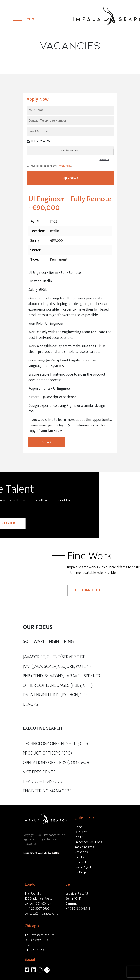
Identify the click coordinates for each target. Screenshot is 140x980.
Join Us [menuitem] (79, 831)
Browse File (104, 160)
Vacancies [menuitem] (81, 846)
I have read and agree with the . (49, 160)
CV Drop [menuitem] (80, 867)
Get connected (114, 584)
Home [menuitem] (79, 821)
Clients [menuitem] (79, 851)
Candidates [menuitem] (82, 857)
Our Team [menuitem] (81, 826)
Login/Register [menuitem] (84, 862)
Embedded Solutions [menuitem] (88, 836)
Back (47, 436)
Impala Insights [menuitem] (84, 841)
